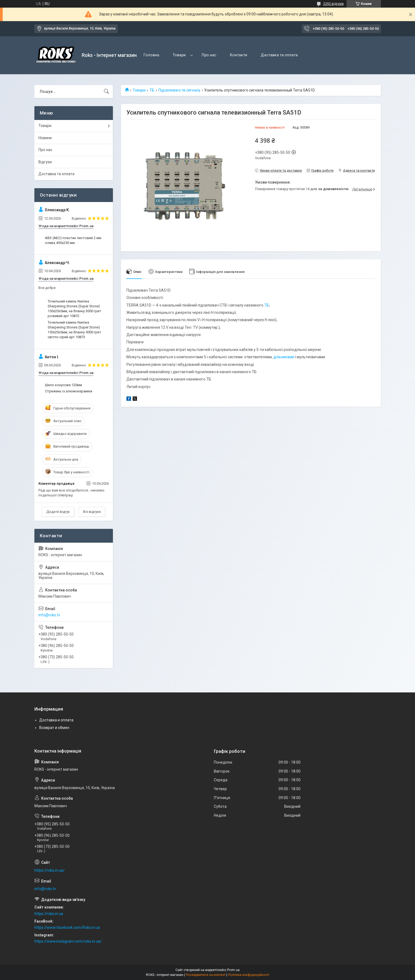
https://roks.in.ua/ (50, 870)
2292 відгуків (334, 4)
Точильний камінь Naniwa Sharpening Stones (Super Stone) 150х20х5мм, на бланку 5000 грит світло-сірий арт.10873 (74, 330)
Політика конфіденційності (249, 975)
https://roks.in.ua (49, 914)
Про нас (209, 55)
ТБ (152, 90)
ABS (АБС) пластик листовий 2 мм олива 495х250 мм (73, 240)
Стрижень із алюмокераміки (69, 391)
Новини (45, 138)
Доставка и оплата (56, 720)
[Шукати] (106, 92)
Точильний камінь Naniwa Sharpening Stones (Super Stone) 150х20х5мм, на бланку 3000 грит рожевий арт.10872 (74, 309)
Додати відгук (58, 512)
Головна (151, 55)
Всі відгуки (92, 512)
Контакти (238, 55)
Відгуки (45, 162)
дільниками (284, 357)
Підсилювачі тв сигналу (179, 90)
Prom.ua (233, 970)
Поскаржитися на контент (206, 975)
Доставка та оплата (56, 174)
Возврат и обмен (54, 728)
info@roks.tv (49, 615)
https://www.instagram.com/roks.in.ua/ (68, 941)
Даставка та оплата (279, 55)
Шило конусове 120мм (63, 385)
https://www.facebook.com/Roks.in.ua (67, 927)
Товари (179, 55)
